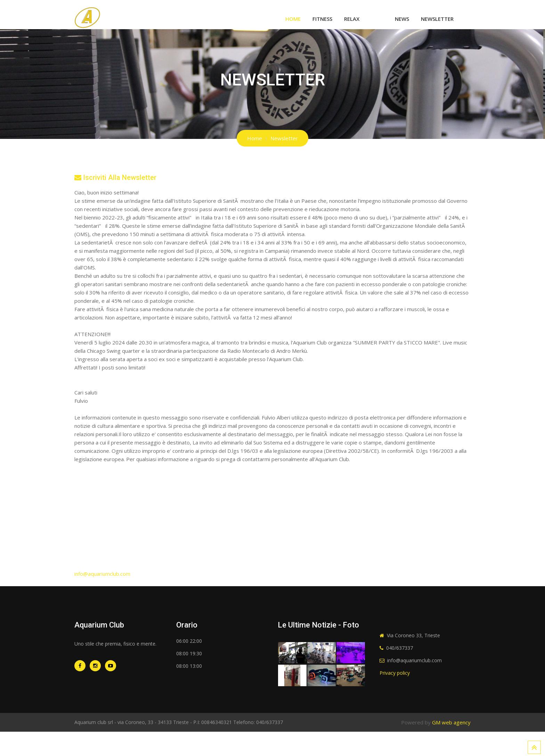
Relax (352, 19)
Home (293, 19)
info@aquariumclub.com (102, 574)
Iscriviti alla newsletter (115, 177)
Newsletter (437, 19)
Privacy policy (395, 673)
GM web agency (451, 722)
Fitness (322, 19)
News (402, 19)
